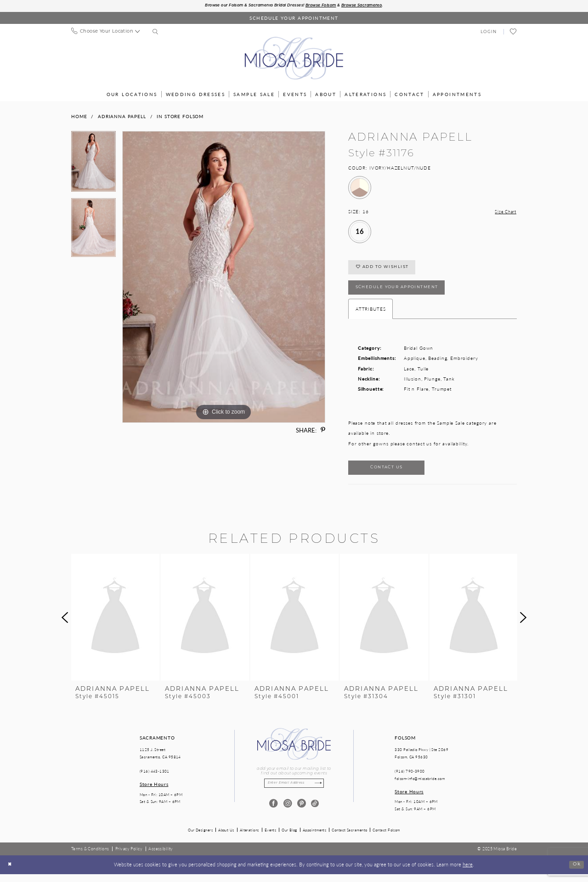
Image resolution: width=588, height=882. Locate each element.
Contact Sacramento (349, 838)
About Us (226, 838)
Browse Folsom (326, 6)
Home (79, 117)
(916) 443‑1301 (155, 779)
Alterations (249, 838)
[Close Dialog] (11, 873)
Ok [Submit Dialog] (576, 873)
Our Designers (200, 838)
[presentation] (115, 626)
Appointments (314, 838)
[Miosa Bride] (294, 59)
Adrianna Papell (122, 117)
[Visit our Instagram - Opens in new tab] (287, 813)
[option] (93, 165)
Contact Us (391, 475)
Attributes (371, 315)
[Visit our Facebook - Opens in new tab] (273, 813)
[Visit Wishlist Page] (513, 33)
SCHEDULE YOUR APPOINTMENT (403, 293)
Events (271, 838)
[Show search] (155, 33)
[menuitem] (105, 32)
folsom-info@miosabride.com (420, 787)
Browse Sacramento (373, 6)
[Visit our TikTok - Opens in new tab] (315, 813)
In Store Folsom (180, 117)
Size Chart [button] (504, 212)
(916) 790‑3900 (410, 779)
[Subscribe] (322, 792)
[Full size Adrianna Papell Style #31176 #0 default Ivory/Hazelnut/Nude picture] (224, 278)
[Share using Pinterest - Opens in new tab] (323, 431)
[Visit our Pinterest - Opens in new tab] (301, 813)
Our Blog (289, 838)
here (468, 873)
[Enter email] (294, 792)
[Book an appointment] (294, 18)
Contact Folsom (386, 838)
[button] (489, 32)
